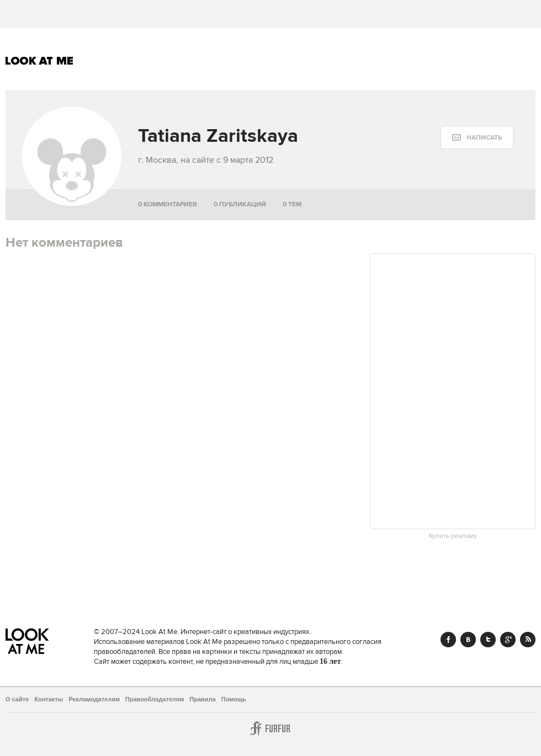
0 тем (292, 204)
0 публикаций (240, 204)
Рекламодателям (94, 699)
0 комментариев (168, 204)
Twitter (488, 640)
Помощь (234, 699)
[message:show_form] (477, 137)
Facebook (448, 640)
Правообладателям (155, 699)
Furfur (270, 728)
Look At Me (39, 61)
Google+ (508, 640)
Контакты (49, 699)
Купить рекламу (453, 536)
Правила (202, 699)
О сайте (17, 699)
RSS (528, 640)
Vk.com (468, 640)
